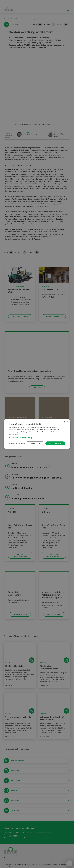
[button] (37, 436)
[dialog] (37, 434)
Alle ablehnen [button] (34, 442)
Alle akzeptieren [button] (55, 442)
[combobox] (65, 420)
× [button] (67, 420)
